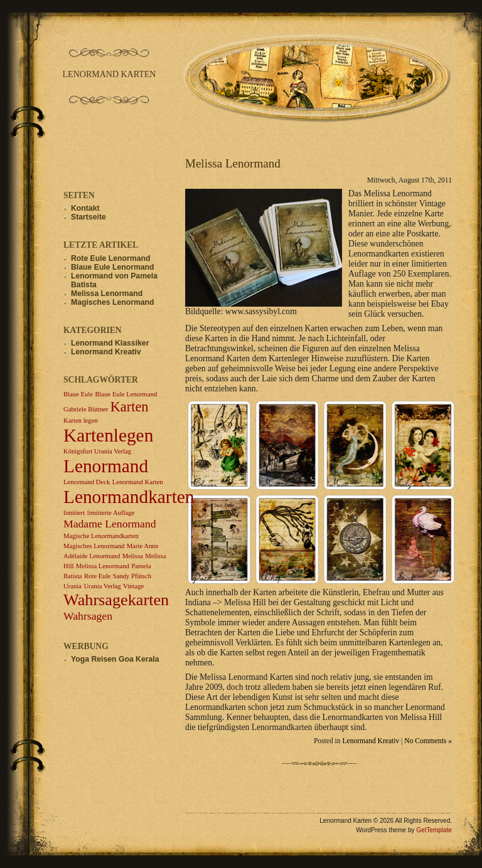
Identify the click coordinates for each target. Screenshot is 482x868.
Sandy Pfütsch (132, 576)
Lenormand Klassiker (110, 343)
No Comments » (428, 741)
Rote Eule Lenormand (110, 258)
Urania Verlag (102, 586)
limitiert (74, 513)
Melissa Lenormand (233, 163)
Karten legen (81, 421)
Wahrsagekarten (116, 600)
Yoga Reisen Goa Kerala (115, 659)
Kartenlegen (108, 435)
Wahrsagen (88, 616)
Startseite (88, 217)
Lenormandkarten (129, 497)
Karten (130, 407)
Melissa (133, 556)
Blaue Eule (78, 394)
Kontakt (85, 208)
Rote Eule (97, 576)
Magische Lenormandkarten (101, 536)
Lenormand (106, 466)
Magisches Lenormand (113, 302)
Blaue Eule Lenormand (113, 267)
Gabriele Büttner (86, 409)
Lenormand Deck (87, 482)
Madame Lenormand (110, 524)
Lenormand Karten (138, 482)
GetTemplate (434, 830)
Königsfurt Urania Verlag (97, 451)
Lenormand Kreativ (371, 741)
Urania (72, 586)
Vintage (133, 586)
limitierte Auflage (111, 513)
